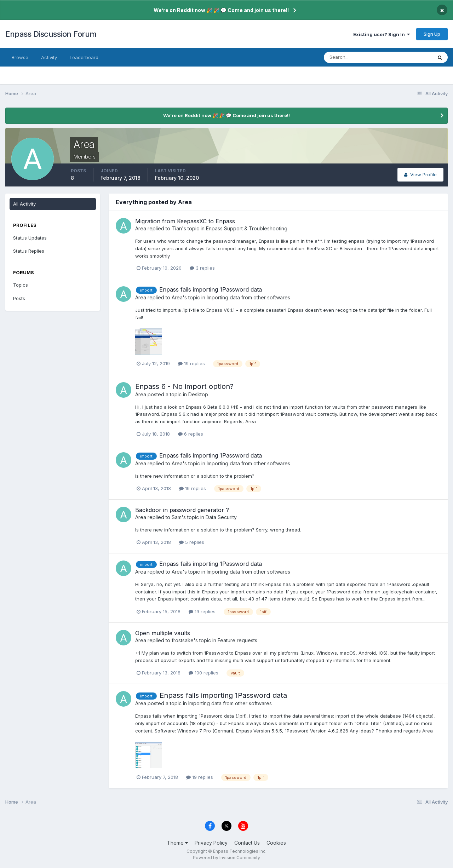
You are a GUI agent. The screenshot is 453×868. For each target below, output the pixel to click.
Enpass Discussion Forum (51, 34)
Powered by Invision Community (226, 858)
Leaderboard (84, 57)
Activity (49, 57)
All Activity (24, 204)
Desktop (198, 394)
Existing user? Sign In (382, 34)
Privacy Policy (211, 843)
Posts (19, 298)
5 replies (192, 542)
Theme (177, 843)
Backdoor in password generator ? (182, 510)
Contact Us (247, 843)
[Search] (355, 57)
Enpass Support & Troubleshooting (247, 228)
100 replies (203, 673)
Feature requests (237, 640)
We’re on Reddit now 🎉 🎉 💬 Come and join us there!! (221, 10)
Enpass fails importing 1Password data (211, 289)
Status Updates (30, 238)
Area (141, 228)
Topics (21, 285)
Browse (20, 57)
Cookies (276, 843)
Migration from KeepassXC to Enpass (185, 221)
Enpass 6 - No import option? (184, 386)
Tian (177, 228)
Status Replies (29, 251)
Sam (177, 517)
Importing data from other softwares (248, 297)
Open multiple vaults (163, 633)
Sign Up (432, 34)
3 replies (202, 268)
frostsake (183, 640)
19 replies (191, 363)
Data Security (221, 517)
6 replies (191, 434)
